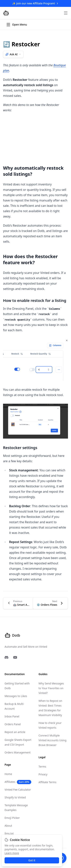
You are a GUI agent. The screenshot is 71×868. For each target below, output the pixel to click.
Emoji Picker (12, 818)
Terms (42, 767)
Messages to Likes (16, 696)
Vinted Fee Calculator (18, 790)
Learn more (12, 853)
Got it (32, 860)
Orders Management (18, 752)
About (8, 826)
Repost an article (15, 732)
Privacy (43, 774)
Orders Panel (13, 724)
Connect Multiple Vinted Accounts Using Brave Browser (53, 740)
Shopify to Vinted (15, 797)
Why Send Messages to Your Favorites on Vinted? (51, 688)
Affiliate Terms (48, 782)
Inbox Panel (12, 716)
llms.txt (9, 833)
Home (8, 774)
